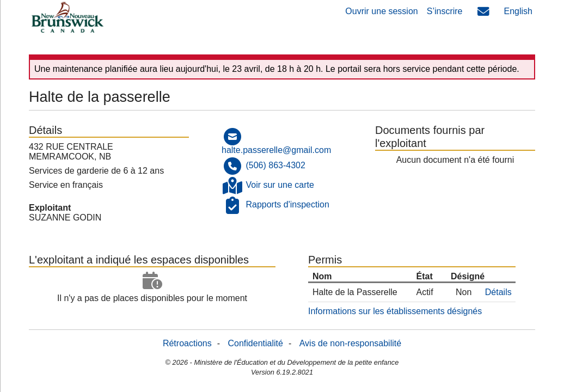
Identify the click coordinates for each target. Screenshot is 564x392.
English (518, 11)
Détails (498, 292)
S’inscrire (445, 11)
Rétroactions (187, 343)
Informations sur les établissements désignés (395, 311)
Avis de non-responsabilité (350, 343)
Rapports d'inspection (287, 205)
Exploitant (50, 208)
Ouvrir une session (381, 11)
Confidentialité (256, 343)
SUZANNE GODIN (65, 218)
